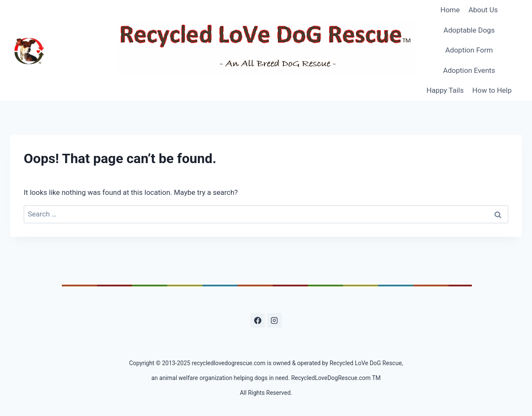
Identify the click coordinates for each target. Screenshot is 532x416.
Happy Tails (445, 90)
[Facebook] (258, 320)
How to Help (492, 90)
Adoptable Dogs (469, 30)
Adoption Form (469, 50)
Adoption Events (469, 70)
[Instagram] (274, 320)
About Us (483, 10)
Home (450, 10)
